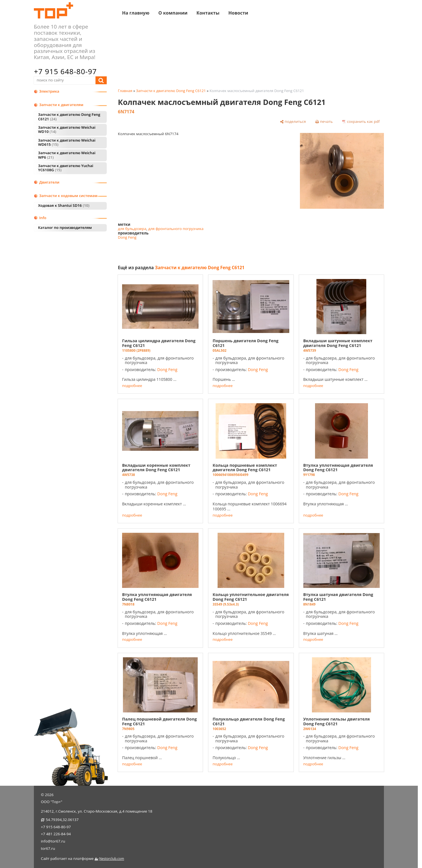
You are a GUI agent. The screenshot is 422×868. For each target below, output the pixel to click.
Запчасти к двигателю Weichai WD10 (67, 129)
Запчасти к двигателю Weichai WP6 (67, 155)
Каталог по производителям (65, 227)
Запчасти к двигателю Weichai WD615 (67, 142)
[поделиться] (293, 122)
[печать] (324, 122)
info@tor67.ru (53, 841)
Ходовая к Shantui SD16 (64, 205)
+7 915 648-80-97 (65, 71)
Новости (238, 13)
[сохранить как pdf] (361, 122)
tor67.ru (48, 848)
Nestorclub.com (112, 859)
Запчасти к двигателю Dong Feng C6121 (69, 117)
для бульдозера (132, 229)
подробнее (132, 386)
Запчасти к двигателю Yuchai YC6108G (66, 168)
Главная (125, 91)
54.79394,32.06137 (62, 820)
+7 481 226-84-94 (56, 834)
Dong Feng (127, 237)
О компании (173, 13)
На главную (136, 13)
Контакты (208, 13)
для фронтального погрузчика (176, 229)
